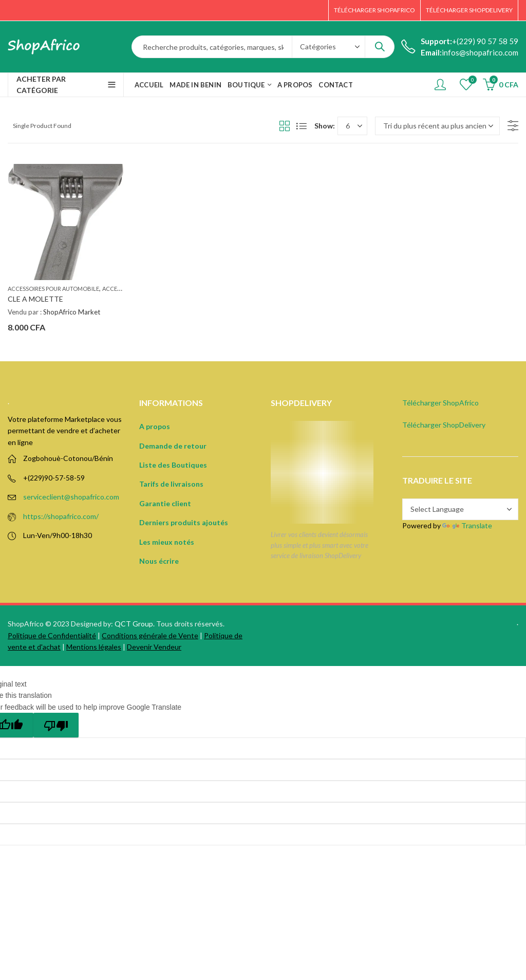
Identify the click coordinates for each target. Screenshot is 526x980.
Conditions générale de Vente (150, 635)
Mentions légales (94, 647)
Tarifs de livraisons (171, 484)
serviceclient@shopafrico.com (71, 497)
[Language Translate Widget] (460, 509)
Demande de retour (173, 446)
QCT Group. (135, 624)
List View (302, 126)
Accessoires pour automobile (53, 289)
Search (380, 47)
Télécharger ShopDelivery (444, 425)
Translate (467, 525)
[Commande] (437, 126)
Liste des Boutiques (173, 465)
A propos (155, 426)
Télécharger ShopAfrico (440, 403)
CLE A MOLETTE (35, 299)
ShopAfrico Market (72, 312)
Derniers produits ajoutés (184, 522)
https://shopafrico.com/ (61, 516)
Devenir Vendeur (154, 647)
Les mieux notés (167, 542)
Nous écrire (159, 561)
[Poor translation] (56, 725)
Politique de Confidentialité (52, 635)
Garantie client (165, 503)
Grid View (285, 126)
